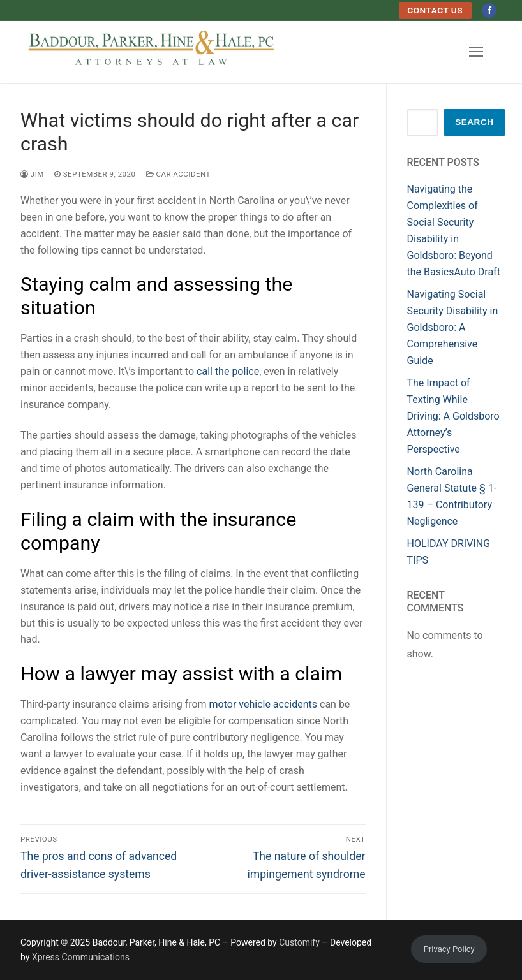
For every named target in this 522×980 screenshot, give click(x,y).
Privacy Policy (449, 949)
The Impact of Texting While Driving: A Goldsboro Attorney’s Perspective (453, 416)
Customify (299, 942)
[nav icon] (476, 52)
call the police (228, 371)
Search (474, 122)
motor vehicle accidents (263, 704)
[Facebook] (489, 11)
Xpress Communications (81, 957)
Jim (32, 174)
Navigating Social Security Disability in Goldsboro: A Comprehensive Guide (453, 327)
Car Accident (178, 174)
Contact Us (435, 10)
